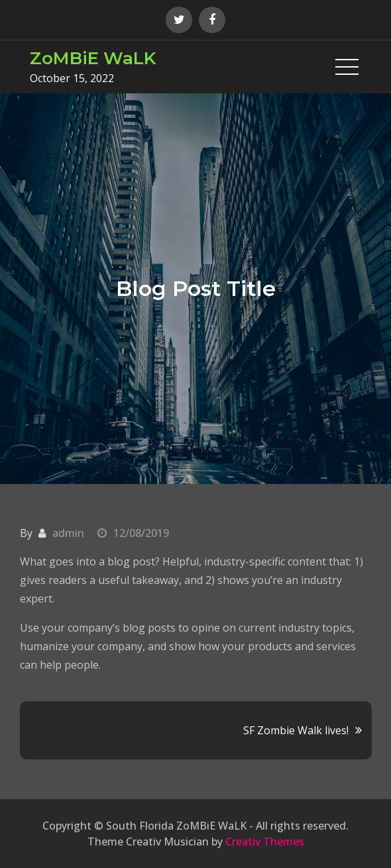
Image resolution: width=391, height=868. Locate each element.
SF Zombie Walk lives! (296, 730)
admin (68, 533)
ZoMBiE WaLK (93, 58)
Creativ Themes (265, 842)
